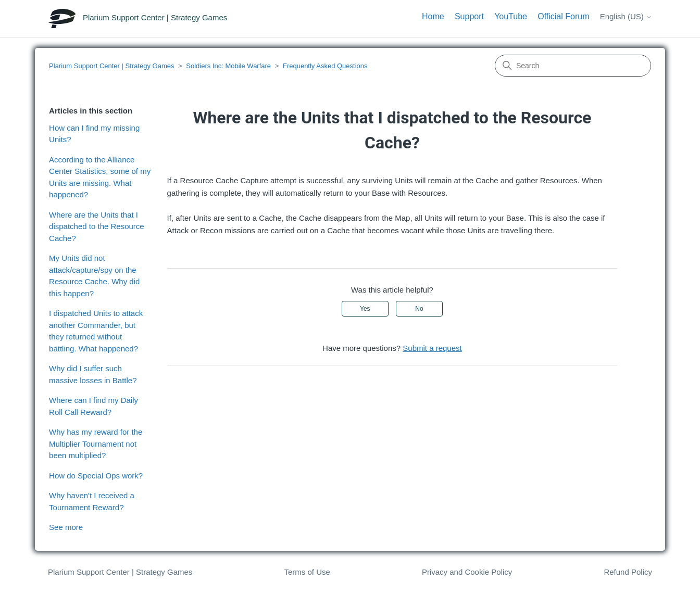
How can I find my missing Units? (94, 134)
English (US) (626, 16)
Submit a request (432, 348)
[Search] (573, 66)
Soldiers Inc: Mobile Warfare (228, 66)
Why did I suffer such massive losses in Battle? (93, 374)
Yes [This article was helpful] (365, 309)
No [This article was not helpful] (419, 309)
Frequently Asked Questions (325, 66)
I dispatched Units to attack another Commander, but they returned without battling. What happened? (96, 331)
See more (66, 527)
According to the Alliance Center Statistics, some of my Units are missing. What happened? (100, 177)
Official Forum (563, 16)
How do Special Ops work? (96, 476)
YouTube (511, 16)
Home (433, 16)
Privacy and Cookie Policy (467, 572)
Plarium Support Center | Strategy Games (111, 66)
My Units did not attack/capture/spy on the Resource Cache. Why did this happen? (94, 276)
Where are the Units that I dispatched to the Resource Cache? (97, 226)
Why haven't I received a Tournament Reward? (92, 501)
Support (469, 16)
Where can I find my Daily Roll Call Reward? (93, 406)
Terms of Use (307, 572)
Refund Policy (628, 572)
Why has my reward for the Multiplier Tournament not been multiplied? (96, 444)
